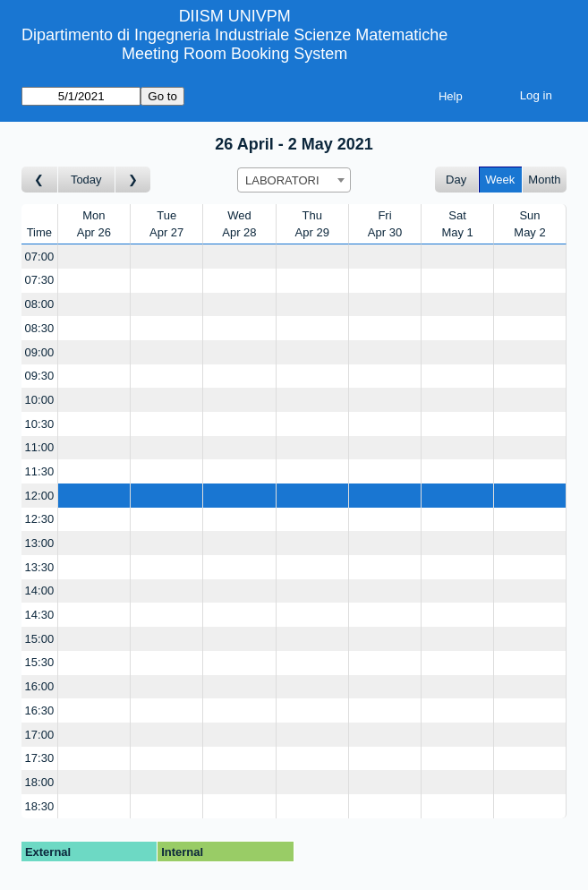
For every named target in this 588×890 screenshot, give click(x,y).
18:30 (40, 806)
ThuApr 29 (312, 224)
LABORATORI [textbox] (282, 180)
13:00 (40, 543)
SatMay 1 (457, 224)
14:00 (40, 590)
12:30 (40, 519)
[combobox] (294, 180)
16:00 (40, 686)
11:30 (40, 471)
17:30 (40, 758)
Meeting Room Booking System (234, 54)
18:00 (40, 782)
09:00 (40, 352)
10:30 (40, 424)
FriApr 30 (385, 224)
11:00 (40, 447)
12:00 (40, 496)
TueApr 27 (166, 224)
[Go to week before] (40, 180)
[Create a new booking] (94, 257)
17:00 (40, 735)
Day (456, 180)
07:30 (40, 280)
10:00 (40, 400)
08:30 (40, 328)
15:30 (40, 662)
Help (451, 96)
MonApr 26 (94, 224)
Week (500, 180)
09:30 (40, 376)
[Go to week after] (133, 180)
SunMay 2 (529, 224)
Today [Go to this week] (86, 180)
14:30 (40, 615)
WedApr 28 (239, 224)
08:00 (40, 304)
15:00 (40, 639)
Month (544, 180)
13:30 (40, 567)
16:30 (40, 710)
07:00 (40, 257)
